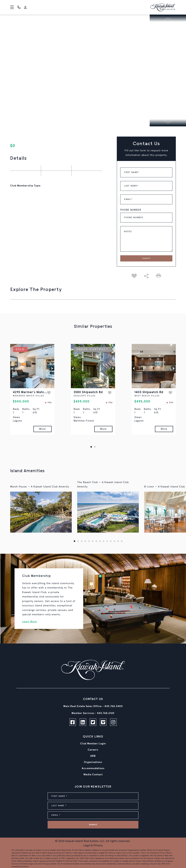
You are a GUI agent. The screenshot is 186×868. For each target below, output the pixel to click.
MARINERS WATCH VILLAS (29, 396)
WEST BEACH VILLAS (147, 396)
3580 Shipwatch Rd (88, 392)
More (43, 429)
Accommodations (93, 768)
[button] (12, 368)
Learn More (30, 622)
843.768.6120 (106, 713)
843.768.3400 (114, 706)
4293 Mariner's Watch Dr (32, 392)
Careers (93, 750)
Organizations (93, 762)
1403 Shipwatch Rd (149, 392)
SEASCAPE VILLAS (85, 396)
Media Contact (93, 775)
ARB (93, 756)
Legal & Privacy (93, 845)
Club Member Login (93, 744)
